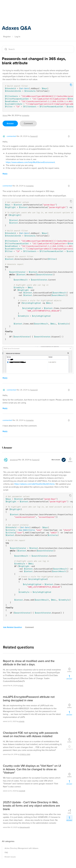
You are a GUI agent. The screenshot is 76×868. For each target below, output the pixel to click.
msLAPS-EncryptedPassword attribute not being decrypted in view (29, 699)
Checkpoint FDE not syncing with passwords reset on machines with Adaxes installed (31, 735)
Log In (17, 37)
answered (14, 460)
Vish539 (22, 791)
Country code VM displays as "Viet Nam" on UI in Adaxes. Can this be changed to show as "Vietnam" (32, 769)
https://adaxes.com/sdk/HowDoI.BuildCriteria (34, 484)
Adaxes (14, 8)
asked (5, 115)
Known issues (10, 857)
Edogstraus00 (25, 827)
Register (7, 37)
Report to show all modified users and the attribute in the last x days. (29, 663)
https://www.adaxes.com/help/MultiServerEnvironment (30, 162)
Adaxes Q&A (16, 28)
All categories (8, 841)
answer (10, 123)
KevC (21, 685)
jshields (22, 721)
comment (28, 123)
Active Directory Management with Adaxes (22, 848)
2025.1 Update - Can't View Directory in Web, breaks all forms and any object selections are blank (31, 806)
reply (5, 174)
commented (11, 136)
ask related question (13, 627)
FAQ (6, 853)
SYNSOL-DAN (25, 754)
